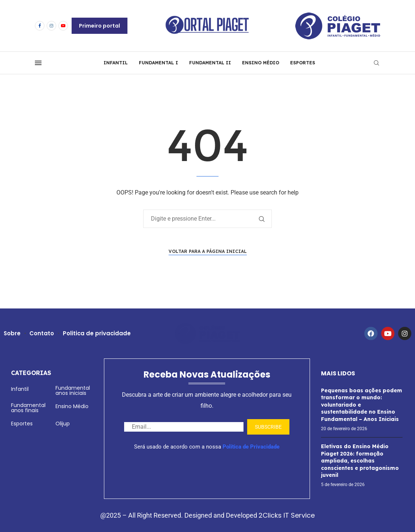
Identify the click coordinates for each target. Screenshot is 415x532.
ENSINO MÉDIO (261, 63)
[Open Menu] (38, 63)
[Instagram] (51, 26)
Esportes (22, 424)
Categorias (31, 373)
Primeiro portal (100, 26)
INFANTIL (116, 63)
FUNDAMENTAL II (210, 63)
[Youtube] (63, 26)
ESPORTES (303, 63)
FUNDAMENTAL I (158, 63)
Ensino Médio (72, 406)
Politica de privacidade (98, 333)
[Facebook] (40, 26)
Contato (42, 333)
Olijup (63, 424)
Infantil (20, 389)
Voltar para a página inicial (208, 251)
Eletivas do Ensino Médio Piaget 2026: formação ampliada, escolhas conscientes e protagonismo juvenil (360, 461)
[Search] (376, 63)
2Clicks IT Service (287, 515)
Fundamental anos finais (28, 408)
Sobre (12, 333)
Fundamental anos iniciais (73, 390)
